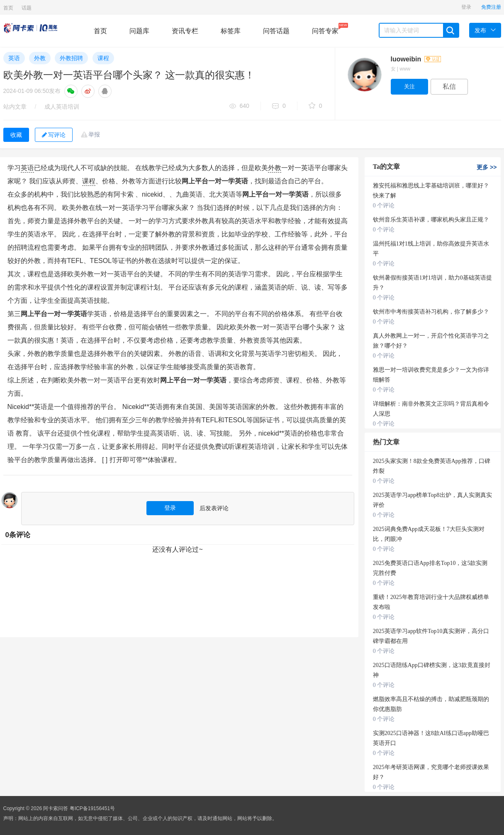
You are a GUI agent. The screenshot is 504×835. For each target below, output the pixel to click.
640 (239, 106)
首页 (8, 8)
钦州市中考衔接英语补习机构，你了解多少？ (431, 312)
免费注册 (491, 7)
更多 (487, 167)
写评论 (54, 135)
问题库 (139, 31)
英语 (14, 58)
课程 (103, 58)
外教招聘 (71, 58)
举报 (94, 134)
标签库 (231, 31)
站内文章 (15, 107)
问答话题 (276, 31)
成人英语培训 (62, 107)
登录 (466, 7)
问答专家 (325, 29)
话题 (27, 8)
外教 (40, 58)
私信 (449, 86)
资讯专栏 (185, 31)
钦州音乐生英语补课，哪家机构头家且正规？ (431, 220)
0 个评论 (384, 206)
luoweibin (416, 59)
